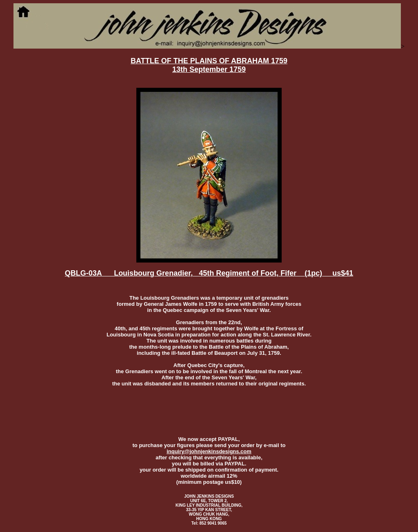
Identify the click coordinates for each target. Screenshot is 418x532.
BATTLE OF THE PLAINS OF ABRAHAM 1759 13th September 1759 (209, 65)
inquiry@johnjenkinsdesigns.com (209, 451)
